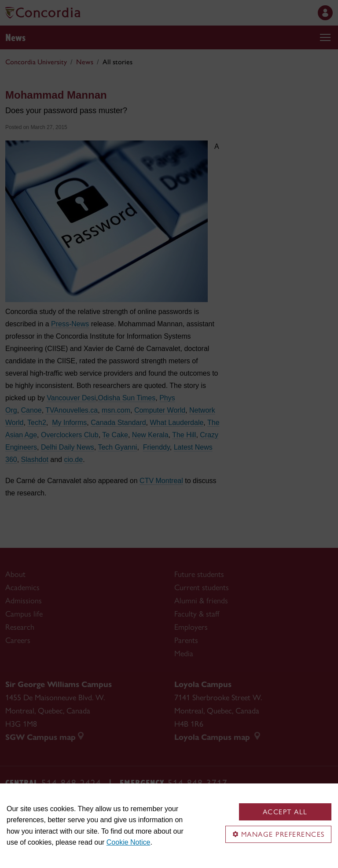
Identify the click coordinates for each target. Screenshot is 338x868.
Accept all (285, 812)
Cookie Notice (129, 842)
